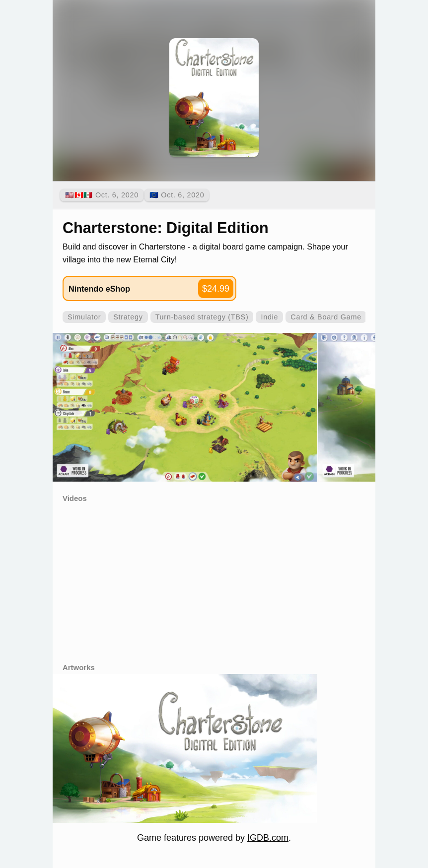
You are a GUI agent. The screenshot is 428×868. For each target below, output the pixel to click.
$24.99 (216, 289)
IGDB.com (268, 838)
